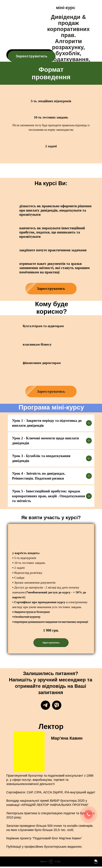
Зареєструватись (32, 56)
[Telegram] (45, 705)
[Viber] (57, 705)
